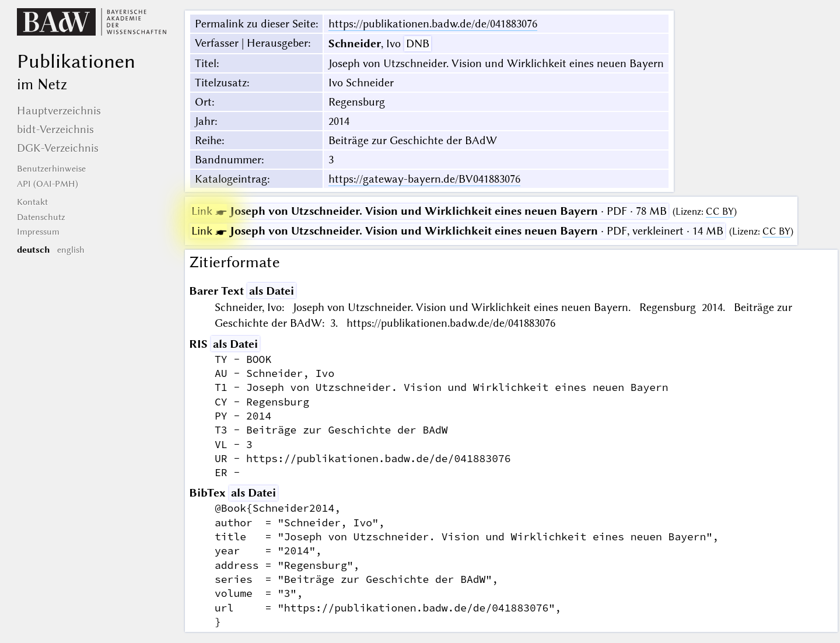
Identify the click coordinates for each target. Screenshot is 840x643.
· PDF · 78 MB (429, 211)
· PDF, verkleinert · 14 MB (457, 231)
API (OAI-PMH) (48, 184)
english (71, 250)
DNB (418, 43)
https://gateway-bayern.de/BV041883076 (424, 179)
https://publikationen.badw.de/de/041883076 (433, 24)
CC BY (720, 212)
